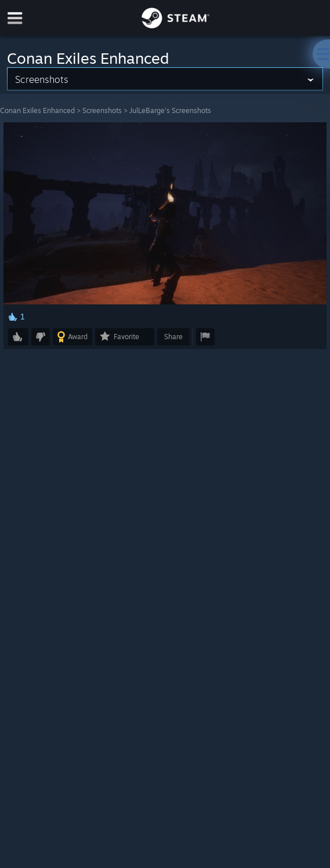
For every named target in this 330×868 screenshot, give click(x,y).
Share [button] (173, 337)
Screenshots (102, 110)
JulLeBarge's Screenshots (170, 110)
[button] (18, 337)
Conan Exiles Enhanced (37, 110)
